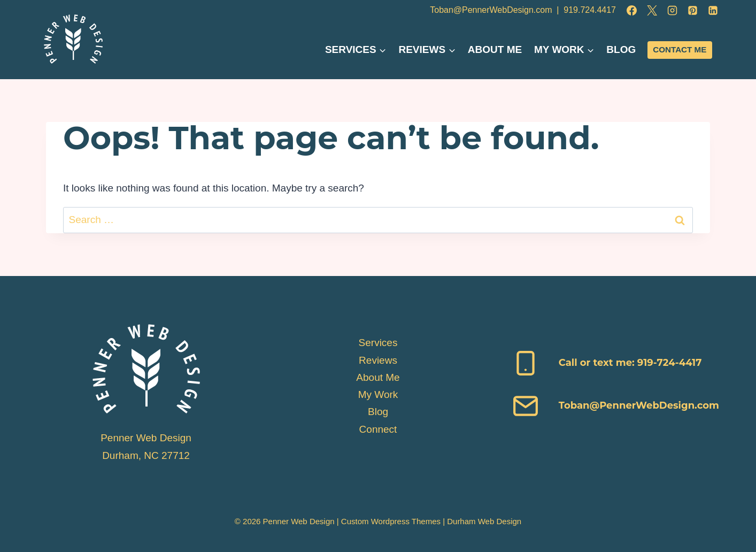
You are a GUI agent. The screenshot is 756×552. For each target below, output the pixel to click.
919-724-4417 (668, 363)
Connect (378, 429)
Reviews (378, 360)
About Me (495, 49)
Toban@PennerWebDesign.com (491, 10)
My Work (378, 394)
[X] (652, 10)
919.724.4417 (590, 10)
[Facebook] (631, 10)
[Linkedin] (713, 10)
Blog (621, 49)
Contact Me (680, 49)
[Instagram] (672, 10)
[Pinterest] (692, 10)
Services (378, 343)
